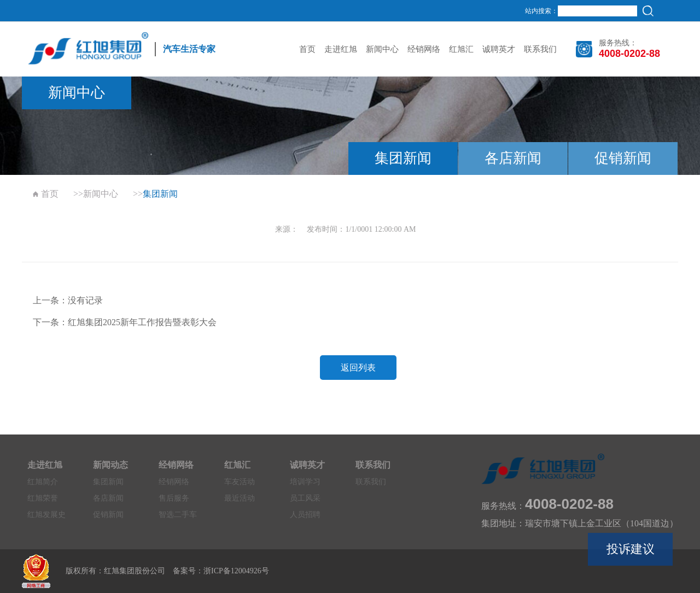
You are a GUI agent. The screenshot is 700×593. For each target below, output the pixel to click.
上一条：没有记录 (68, 300)
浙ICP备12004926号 (236, 571)
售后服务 (174, 498)
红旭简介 (43, 482)
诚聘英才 (499, 49)
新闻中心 (382, 49)
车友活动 (240, 482)
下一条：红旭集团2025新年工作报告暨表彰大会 (125, 322)
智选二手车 (178, 515)
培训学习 (305, 482)
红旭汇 (461, 49)
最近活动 (240, 498)
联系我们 (540, 49)
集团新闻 (403, 158)
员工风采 (305, 498)
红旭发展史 (46, 515)
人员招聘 (305, 515)
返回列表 (358, 368)
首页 (307, 49)
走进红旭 (341, 49)
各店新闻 (513, 158)
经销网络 (424, 49)
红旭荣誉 (43, 498)
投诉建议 (631, 549)
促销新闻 (623, 158)
